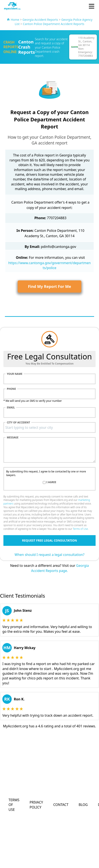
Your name (15, 374)
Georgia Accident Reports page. (60, 568)
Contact (61, 805)
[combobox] (49, 427)
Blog (83, 805)
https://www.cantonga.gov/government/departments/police (49, 265)
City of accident (18, 423)
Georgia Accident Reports (40, 20)
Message (13, 438)
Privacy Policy (36, 805)
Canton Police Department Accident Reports (53, 24)
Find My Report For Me (49, 286)
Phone (11, 389)
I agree (51, 482)
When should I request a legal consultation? (50, 555)
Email (11, 408)
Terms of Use (80, 529)
